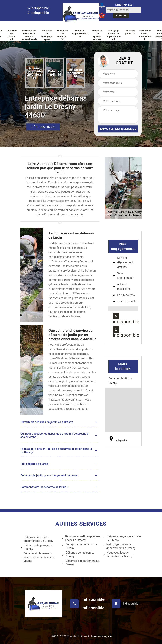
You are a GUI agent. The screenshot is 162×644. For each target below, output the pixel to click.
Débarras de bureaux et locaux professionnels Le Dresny (37, 557)
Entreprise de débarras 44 (62, 35)
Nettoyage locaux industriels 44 (145, 35)
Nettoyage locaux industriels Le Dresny (118, 554)
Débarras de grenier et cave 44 (97, 37)
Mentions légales (102, 636)
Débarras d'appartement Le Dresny (80, 563)
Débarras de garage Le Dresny (36, 547)
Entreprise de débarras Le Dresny (80, 546)
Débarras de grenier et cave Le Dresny (122, 538)
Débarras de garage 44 (12, 35)
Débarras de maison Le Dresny (78, 554)
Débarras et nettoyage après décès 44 (47, 37)
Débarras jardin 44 (130, 32)
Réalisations (43, 127)
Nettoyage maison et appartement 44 (114, 35)
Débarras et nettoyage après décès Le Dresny (81, 538)
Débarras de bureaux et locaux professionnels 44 (29, 37)
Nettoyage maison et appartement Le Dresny (119, 546)
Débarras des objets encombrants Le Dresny (37, 539)
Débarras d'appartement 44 (80, 34)
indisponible (38, 8)
